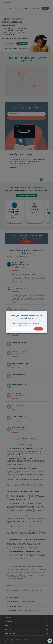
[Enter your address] (23, 329)
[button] (39, 329)
